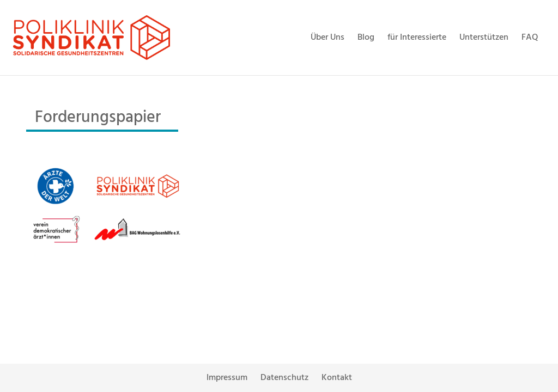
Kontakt (337, 378)
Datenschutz (284, 378)
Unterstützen (484, 38)
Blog (366, 38)
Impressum (227, 378)
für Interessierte (417, 38)
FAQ (530, 38)
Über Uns (327, 38)
